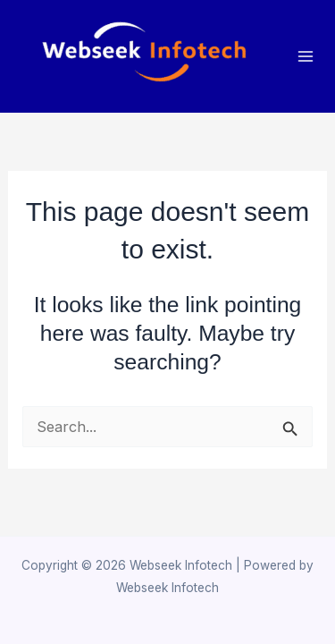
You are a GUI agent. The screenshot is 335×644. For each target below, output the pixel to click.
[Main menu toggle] (306, 57)
